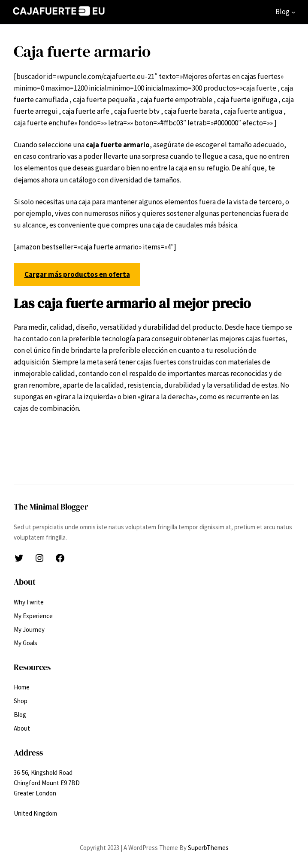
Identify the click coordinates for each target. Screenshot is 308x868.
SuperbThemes (208, 848)
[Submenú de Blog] (293, 12)
